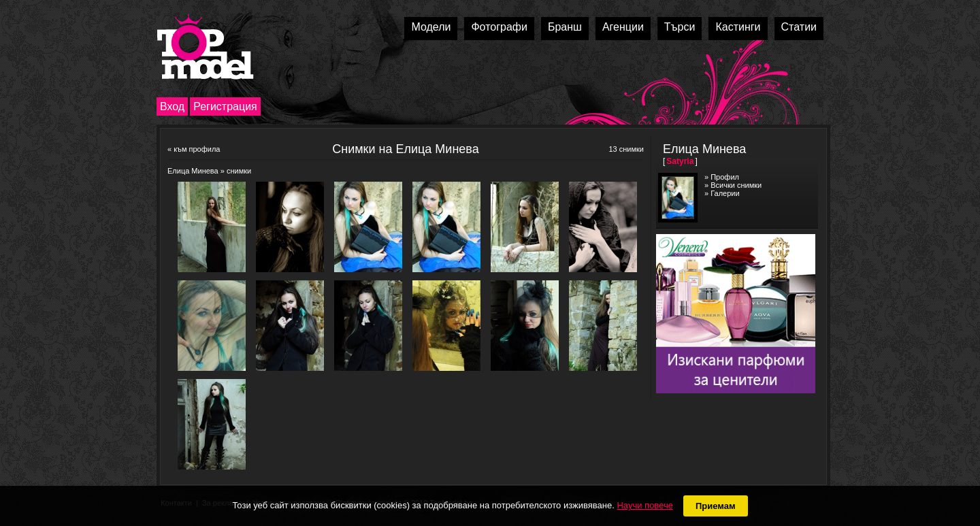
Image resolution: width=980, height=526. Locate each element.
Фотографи (499, 27)
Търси (680, 27)
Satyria (680, 161)
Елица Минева (193, 171)
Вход (172, 106)
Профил (725, 177)
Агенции (623, 27)
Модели (431, 27)
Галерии (725, 193)
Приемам (716, 506)
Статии (799, 27)
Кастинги (738, 27)
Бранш (565, 27)
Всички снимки (736, 185)
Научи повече (644, 505)
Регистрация (225, 106)
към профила (197, 149)
